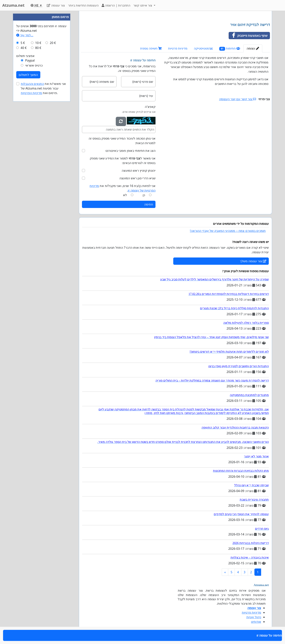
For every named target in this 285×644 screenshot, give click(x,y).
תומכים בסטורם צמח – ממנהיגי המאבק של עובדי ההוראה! (228, 231)
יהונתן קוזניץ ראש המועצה (139, 171)
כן (144, 195)
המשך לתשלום (28, 75)
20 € (53, 43)
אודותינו (256, 622)
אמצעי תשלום (25, 56)
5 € (23, 43)
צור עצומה (56, 5)
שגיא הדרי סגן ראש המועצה (137, 178)
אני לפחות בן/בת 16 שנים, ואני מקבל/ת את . (123, 188)
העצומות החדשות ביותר (83, 5)
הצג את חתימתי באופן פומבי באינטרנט (130, 151)
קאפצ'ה (150, 107)
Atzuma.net (13, 5)
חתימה (149, 204)
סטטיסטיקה (203, 48)
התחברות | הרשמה (116, 5)
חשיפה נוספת (151, 48)
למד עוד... (25, 35)
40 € (24, 48)
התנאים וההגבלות (32, 84)
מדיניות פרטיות (178, 48)
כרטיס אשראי (34, 65)
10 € (38, 43)
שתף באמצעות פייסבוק (248, 36)
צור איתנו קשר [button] (143, 5)
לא (125, 195)
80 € (38, 48)
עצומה (253, 48)
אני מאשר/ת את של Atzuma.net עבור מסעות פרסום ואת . (43, 88)
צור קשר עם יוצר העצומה (238, 99)
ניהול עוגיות (254, 617)
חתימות (230, 48)
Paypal (30, 60)
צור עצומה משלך (253, 261)
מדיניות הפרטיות (31, 93)
